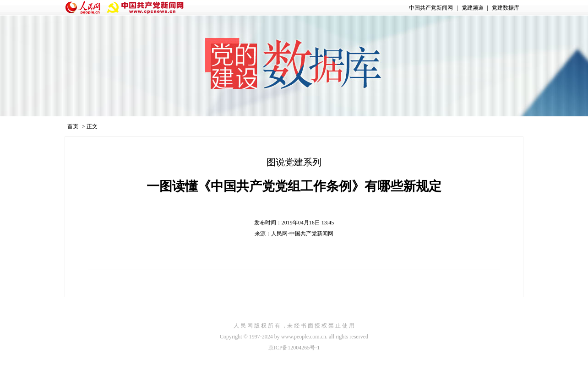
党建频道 (473, 8)
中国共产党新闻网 (431, 8)
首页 (73, 126)
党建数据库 (506, 8)
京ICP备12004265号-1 (294, 348)
